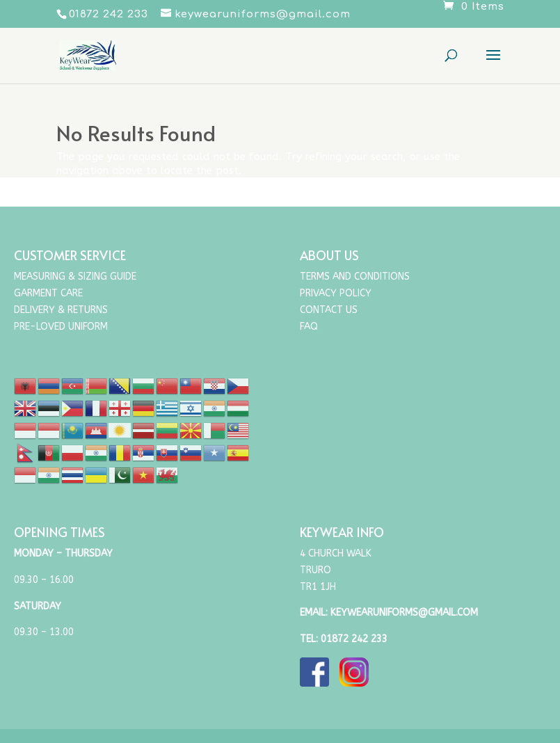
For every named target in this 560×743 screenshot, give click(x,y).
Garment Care (48, 293)
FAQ (309, 327)
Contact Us (329, 310)
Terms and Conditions (355, 277)
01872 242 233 (354, 639)
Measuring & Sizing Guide (75, 277)
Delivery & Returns (61, 310)
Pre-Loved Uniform (61, 327)
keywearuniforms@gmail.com (404, 613)
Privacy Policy (336, 293)
